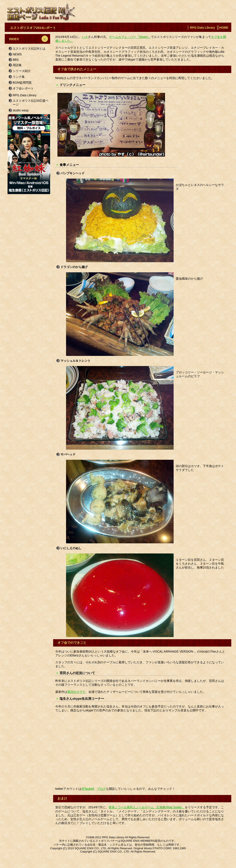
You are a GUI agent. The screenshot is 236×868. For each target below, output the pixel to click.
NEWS (17, 54)
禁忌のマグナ (76, 692)
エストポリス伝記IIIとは (29, 48)
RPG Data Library (202, 28)
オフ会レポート (23, 88)
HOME (224, 28)
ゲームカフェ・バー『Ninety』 (130, 37)
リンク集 (19, 77)
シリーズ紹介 (22, 71)
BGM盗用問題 (22, 83)
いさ (85, 37)
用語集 (17, 65)
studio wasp (21, 110)
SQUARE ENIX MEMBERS (137, 841)
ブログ (101, 789)
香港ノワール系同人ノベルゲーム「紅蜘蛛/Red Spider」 (147, 807)
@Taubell (88, 789)
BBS (16, 60)
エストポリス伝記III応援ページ (31, 103)
